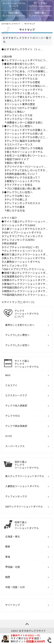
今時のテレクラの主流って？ (23, 178)
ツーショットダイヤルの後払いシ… (27, 86)
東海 (8, 557)
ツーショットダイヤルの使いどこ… (27, 137)
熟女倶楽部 (11, 244)
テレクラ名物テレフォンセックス (26, 75)
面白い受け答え (16, 163)
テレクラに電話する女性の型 (23, 141)
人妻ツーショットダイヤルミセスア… (26, 229)
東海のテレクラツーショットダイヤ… (26, 284)
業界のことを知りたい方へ (20, 325)
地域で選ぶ (32, 525)
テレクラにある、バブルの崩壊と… (27, 71)
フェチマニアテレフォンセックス (23, 236)
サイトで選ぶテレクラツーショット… (26, 222)
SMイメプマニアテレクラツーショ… (25, 269)
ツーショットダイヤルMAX (20, 225)
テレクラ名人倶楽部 (16, 406)
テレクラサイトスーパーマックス (23, 251)
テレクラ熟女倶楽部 (16, 426)
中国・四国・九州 (15, 587)
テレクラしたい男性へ (20, 126)
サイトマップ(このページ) (19, 302)
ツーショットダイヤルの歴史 (23, 82)
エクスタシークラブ (16, 396)
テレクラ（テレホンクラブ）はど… (27, 68)
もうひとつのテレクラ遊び (22, 108)
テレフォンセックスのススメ (23, 203)
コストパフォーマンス (20, 145)
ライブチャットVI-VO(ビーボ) (21, 247)
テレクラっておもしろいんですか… (27, 170)
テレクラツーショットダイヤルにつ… (26, 60)
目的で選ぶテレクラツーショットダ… (26, 255)
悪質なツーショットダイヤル (23, 181)
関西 (8, 577)
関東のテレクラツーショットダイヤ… (26, 280)
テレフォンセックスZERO (19, 240)
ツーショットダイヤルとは (22, 79)
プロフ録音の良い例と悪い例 (23, 189)
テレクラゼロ (13, 416)
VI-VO (8, 436)
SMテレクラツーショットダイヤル (24, 507)
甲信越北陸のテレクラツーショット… (26, 288)
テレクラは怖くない (18, 196)
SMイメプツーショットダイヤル (23, 233)
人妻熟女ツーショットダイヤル (22, 262)
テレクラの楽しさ (17, 200)
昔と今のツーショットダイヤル (25, 90)
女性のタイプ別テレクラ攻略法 (25, 148)
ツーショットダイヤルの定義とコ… (27, 130)
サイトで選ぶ (32, 364)
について (32, 314)
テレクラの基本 (16, 207)
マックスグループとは (19, 119)
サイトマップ (30, 24)
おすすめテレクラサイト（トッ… (23, 49)
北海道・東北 (13, 537)
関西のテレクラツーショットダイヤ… (26, 291)
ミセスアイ (11, 386)
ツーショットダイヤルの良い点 (25, 134)
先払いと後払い (16, 112)
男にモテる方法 (16, 211)
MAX (8, 375)
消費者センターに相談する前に (25, 123)
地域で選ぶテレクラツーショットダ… (26, 273)
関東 (8, 547)
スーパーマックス (15, 446)
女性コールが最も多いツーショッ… (27, 156)
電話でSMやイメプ (18, 159)
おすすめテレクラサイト (32, 631)
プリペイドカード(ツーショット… (26, 167)
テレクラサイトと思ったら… (23, 93)
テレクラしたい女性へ (20, 192)
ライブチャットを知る (20, 185)
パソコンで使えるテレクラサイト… (27, 97)
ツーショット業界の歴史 (21, 104)
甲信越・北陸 (13, 567)
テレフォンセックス (16, 266)
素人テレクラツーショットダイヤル (25, 258)
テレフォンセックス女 (20, 115)
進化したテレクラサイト (21, 101)
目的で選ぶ (32, 465)
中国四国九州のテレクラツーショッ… (26, 295)
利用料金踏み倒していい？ (22, 174)
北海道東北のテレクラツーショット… (26, 277)
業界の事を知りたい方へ (21, 64)
